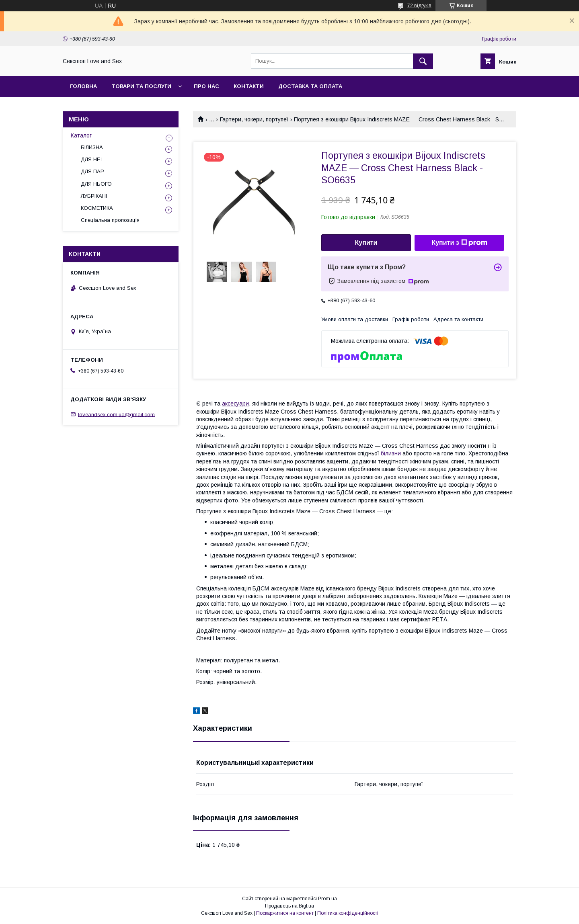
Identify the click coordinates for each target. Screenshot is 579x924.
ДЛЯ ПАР (92, 171)
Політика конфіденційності (348, 913)
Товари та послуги (141, 86)
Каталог (81, 135)
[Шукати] (423, 61)
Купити (366, 243)
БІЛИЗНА (92, 147)
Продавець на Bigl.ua (289, 906)
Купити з (459, 243)
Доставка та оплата (310, 86)
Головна (83, 86)
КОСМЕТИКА (97, 208)
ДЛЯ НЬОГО (96, 184)
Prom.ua (327, 899)
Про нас (206, 86)
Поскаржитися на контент (285, 913)
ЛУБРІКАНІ (94, 196)
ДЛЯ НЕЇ (91, 159)
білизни (391, 453)
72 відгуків (419, 6)
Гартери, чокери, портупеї (254, 119)
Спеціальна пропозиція (110, 220)
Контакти (249, 86)
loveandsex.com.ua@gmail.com (116, 414)
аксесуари (235, 404)
